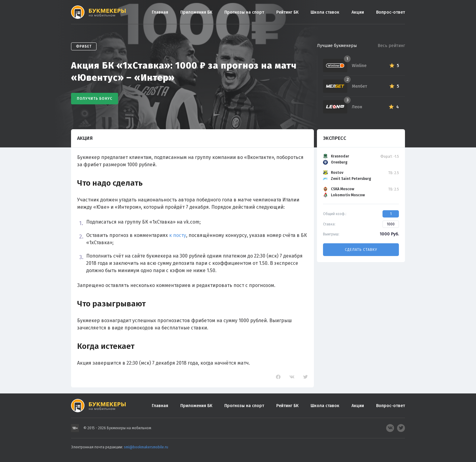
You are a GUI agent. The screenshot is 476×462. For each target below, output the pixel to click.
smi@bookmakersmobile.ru (146, 447)
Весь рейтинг (391, 46)
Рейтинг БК (287, 12)
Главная (160, 12)
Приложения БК (196, 12)
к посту (178, 235)
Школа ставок (325, 12)
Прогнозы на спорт (244, 12)
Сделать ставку (361, 250)
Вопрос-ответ (391, 12)
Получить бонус (95, 99)
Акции (358, 12)
